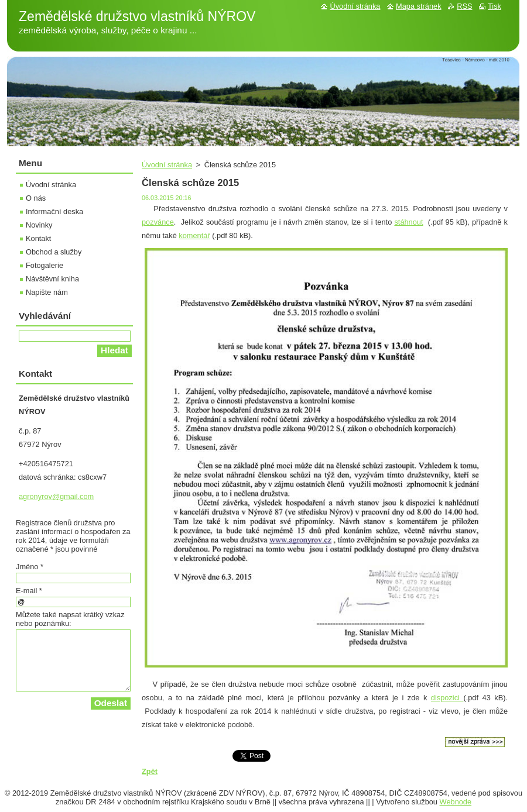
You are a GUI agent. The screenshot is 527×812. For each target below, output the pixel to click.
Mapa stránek (419, 6)
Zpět (150, 771)
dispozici (447, 698)
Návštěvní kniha (52, 279)
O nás (36, 198)
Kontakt (38, 238)
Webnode (456, 802)
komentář (194, 235)
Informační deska (54, 211)
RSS (464, 6)
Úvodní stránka (167, 165)
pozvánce (158, 222)
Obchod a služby (54, 252)
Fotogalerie (45, 265)
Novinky (39, 225)
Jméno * (30, 567)
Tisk (495, 6)
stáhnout (408, 222)
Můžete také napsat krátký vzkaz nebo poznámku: (70, 619)
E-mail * (29, 591)
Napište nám (47, 292)
